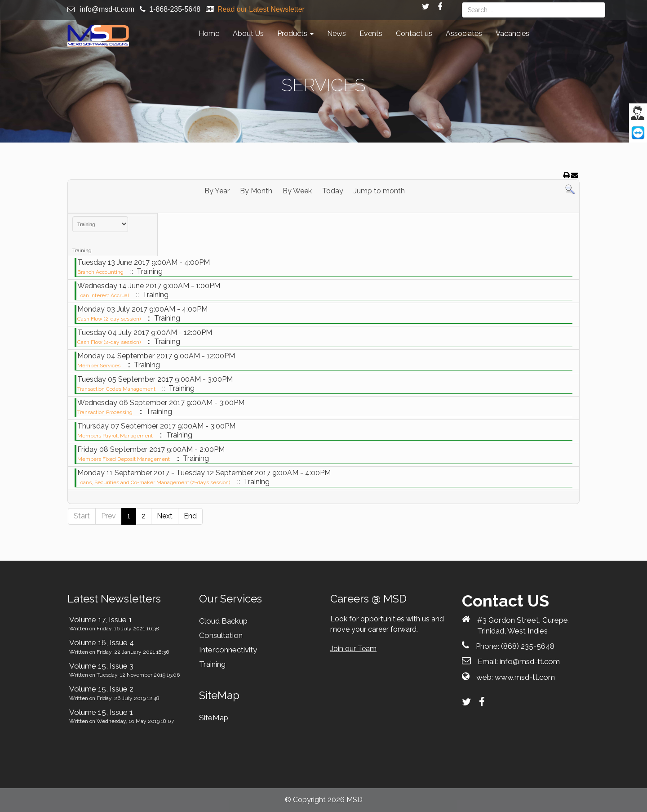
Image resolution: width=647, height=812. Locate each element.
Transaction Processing (105, 412)
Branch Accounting (101, 272)
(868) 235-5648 (528, 646)
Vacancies (512, 33)
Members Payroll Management (115, 436)
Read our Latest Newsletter (261, 9)
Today (333, 191)
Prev (109, 516)
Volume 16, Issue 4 (102, 642)
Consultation (221, 635)
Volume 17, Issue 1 (101, 620)
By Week (297, 191)
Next (165, 516)
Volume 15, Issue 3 (101, 666)
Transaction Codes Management (117, 389)
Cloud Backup (223, 621)
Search (462, 2)
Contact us (414, 33)
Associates (464, 33)
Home (209, 33)
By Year (217, 191)
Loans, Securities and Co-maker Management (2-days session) (154, 482)
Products (295, 33)
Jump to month (379, 191)
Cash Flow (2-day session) (109, 319)
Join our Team (353, 649)
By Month (256, 191)
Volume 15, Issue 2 (101, 689)
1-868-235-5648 (175, 9)
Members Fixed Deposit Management (124, 459)
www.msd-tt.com (525, 677)
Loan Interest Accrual (103, 295)
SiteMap (214, 718)
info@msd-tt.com (107, 9)
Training (212, 664)
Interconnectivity (228, 650)
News (337, 33)
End (190, 516)
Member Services (99, 366)
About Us (248, 33)
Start (82, 516)
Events (371, 33)
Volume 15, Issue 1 (101, 712)
